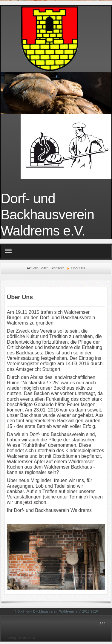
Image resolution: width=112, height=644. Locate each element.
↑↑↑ (103, 623)
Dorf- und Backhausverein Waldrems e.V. (47, 215)
